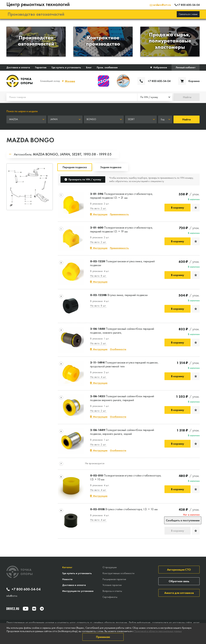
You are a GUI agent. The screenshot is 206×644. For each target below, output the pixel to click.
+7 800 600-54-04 (23, 589)
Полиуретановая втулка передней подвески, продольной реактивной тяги (124, 364)
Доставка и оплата (18, 67)
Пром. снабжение (107, 67)
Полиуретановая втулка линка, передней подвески (122, 263)
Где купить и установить (66, 67)
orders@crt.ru (160, 5)
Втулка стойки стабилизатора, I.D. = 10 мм (124, 509)
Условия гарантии (112, 585)
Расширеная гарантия (114, 579)
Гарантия (41, 67)
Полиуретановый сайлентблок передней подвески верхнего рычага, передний (122, 398)
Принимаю (103, 637)
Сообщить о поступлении (183, 520)
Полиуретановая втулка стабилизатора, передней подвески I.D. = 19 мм (122, 229)
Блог (89, 67)
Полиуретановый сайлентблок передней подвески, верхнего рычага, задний (122, 432)
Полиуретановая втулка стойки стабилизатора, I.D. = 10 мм (126, 477)
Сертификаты (110, 597)
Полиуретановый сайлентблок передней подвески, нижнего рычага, (122, 331)
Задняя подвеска (111, 167)
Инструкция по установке (78, 591)
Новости (67, 579)
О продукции (110, 567)
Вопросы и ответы (112, 591)
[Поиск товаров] (72, 97)
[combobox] (155, 97)
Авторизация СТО (179, 570)
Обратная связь (179, 581)
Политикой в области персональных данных (158, 631)
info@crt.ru (12, 596)
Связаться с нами (188, 14)
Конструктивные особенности (118, 573)
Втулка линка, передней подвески (119, 295)
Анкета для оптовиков (179, 593)
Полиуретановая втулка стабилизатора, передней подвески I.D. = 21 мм (122, 196)
